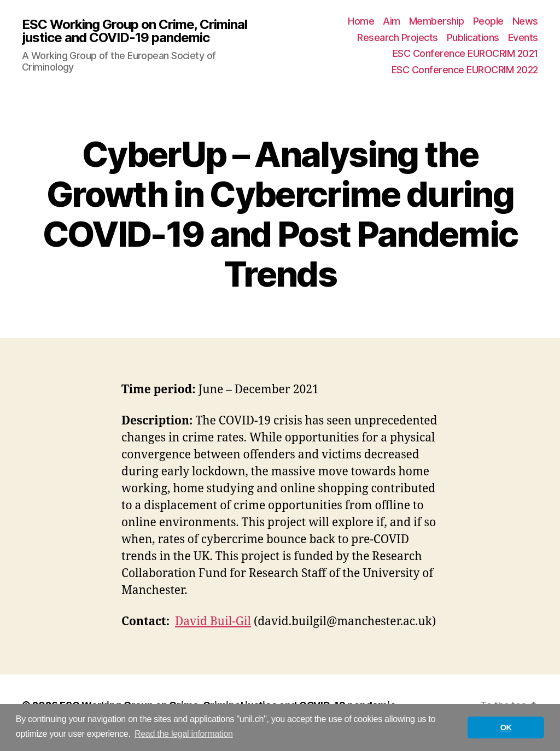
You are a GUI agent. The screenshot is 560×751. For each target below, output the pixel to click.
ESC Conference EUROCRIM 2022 (465, 70)
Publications (473, 37)
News (525, 21)
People (488, 21)
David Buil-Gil (213, 622)
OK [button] (506, 727)
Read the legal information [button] (184, 734)
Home (361, 21)
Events (523, 37)
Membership (437, 21)
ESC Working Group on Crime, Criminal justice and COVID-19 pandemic (135, 31)
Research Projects (398, 37)
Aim (392, 21)
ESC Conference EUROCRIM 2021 (465, 53)
